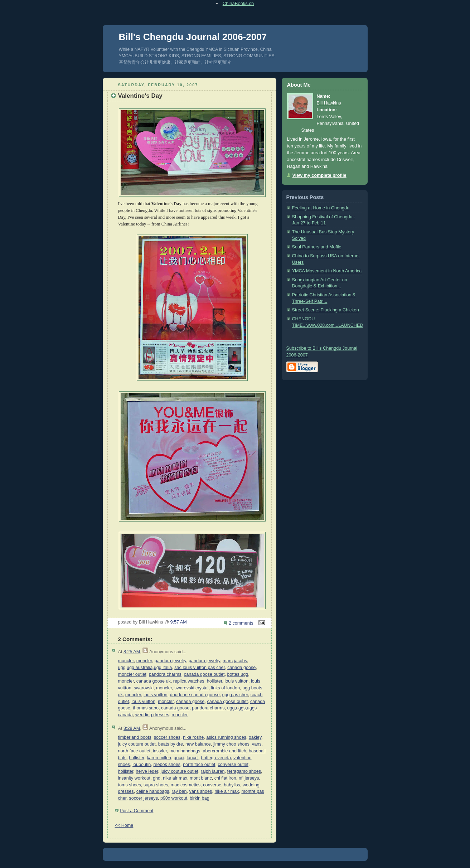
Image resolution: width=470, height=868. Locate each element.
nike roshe (193, 737)
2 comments (241, 623)
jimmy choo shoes (231, 744)
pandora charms (165, 674)
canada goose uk (154, 681)
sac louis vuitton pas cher (200, 668)
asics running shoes (226, 737)
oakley (255, 737)
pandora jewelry (170, 661)
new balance (198, 744)
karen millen (159, 758)
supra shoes (156, 785)
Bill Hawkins (329, 103)
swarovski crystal (191, 688)
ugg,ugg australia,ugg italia (145, 668)
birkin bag (200, 798)
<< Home (124, 825)
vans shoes (201, 791)
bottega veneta (216, 758)
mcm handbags (185, 751)
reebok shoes (167, 765)
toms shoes (130, 785)
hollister (215, 681)
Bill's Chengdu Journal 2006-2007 (193, 37)
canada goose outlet (204, 674)
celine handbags (153, 791)
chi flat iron (225, 778)
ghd (157, 778)
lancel (193, 758)
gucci (179, 758)
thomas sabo (146, 708)
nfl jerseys (249, 778)
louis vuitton (236, 681)
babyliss (232, 785)
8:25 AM (132, 652)
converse (212, 785)
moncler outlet (132, 674)
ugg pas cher (235, 695)
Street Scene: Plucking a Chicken (326, 310)
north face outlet (134, 751)
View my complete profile (319, 175)
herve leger (147, 771)
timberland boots (135, 737)
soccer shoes (167, 737)
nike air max (175, 778)
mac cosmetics (186, 785)
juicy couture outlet (137, 744)
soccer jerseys (143, 798)
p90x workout (174, 798)
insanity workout (134, 778)
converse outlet (233, 765)
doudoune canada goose (195, 695)
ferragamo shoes (244, 771)
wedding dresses (152, 715)
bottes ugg (238, 674)
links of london (226, 688)
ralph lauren (213, 771)
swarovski (144, 688)
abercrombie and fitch (224, 751)
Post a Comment (137, 811)
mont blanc (201, 778)
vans (257, 744)
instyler (160, 751)
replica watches (189, 681)
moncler (126, 661)
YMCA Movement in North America (327, 271)
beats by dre (171, 744)
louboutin (142, 765)
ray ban (179, 791)
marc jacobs (235, 661)
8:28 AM (132, 728)
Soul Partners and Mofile (317, 247)
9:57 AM (178, 622)
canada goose (241, 668)
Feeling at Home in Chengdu (321, 208)
